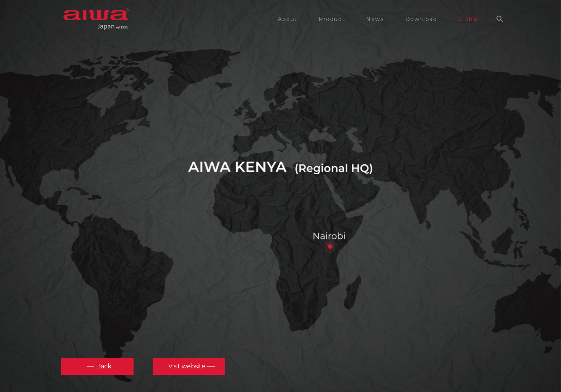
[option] (280, 194)
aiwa (96, 19)
